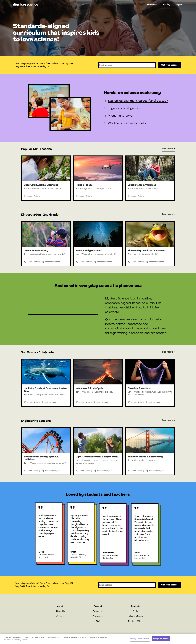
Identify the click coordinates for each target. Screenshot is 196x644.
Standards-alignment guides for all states (138, 101)
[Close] (192, 640)
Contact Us (98, 616)
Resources (98, 611)
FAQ (98, 621)
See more (168, 149)
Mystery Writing (136, 621)
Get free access (169, 65)
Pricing (167, 5)
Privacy (116, 635)
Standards (152, 5)
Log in (179, 5)
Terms (110, 635)
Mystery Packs (136, 616)
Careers (60, 616)
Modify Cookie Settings (140, 640)
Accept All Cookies (161, 640)
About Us (60, 611)
